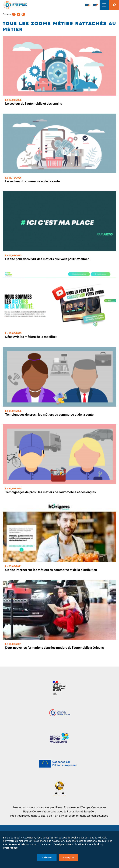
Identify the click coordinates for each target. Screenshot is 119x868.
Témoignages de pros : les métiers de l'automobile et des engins (50, 492)
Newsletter (88, 5)
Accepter (69, 858)
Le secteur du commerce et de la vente (33, 181)
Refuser (47, 858)
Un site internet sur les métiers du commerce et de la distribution (51, 570)
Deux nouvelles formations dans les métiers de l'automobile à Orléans (55, 648)
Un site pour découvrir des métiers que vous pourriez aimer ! (48, 259)
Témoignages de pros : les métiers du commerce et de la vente (49, 415)
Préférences (10, 848)
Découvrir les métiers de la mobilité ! (31, 337)
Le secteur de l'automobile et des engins (34, 104)
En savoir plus (93, 844)
